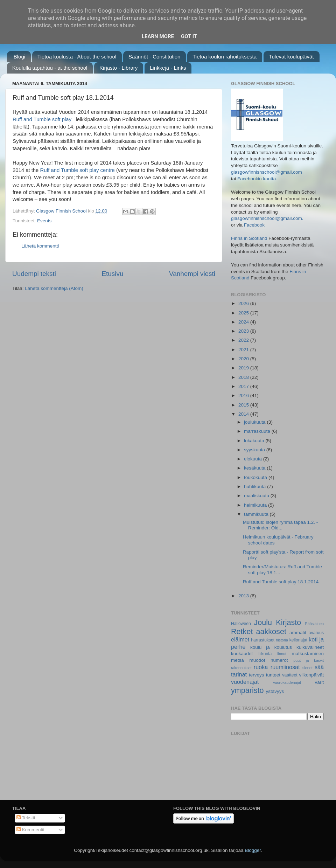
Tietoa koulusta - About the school (77, 57)
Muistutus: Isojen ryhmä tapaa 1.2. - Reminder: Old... (281, 525)
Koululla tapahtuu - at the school (50, 68)
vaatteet (290, 675)
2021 (244, 350)
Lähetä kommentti (40, 246)
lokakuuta (255, 441)
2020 (244, 359)
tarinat (239, 674)
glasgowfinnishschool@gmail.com (267, 172)
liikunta (265, 654)
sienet (307, 668)
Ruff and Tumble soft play (42, 119)
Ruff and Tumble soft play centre (77, 170)
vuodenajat (245, 682)
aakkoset (271, 631)
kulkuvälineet (310, 647)
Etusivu (113, 274)
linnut (282, 654)
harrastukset (263, 640)
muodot (257, 660)
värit (320, 682)
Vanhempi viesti (192, 274)
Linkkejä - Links (168, 68)
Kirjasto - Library (118, 68)
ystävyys (275, 691)
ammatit (298, 633)
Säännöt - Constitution (154, 57)
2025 (244, 313)
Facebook (254, 225)
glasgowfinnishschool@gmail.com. (267, 218)
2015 (244, 405)
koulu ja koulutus (271, 647)
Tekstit (26, 818)
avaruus (316, 633)
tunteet (273, 675)
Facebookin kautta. (257, 179)
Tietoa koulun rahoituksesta (225, 57)
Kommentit (30, 830)
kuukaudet (242, 654)
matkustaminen (308, 654)
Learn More (158, 36)
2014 (244, 414)
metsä (237, 660)
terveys (257, 675)
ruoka (261, 667)
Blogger (253, 850)
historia (282, 640)
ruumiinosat (285, 667)
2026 (244, 303)
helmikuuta (256, 505)
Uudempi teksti (34, 274)
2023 (244, 331)
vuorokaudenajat (287, 682)
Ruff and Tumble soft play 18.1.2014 (281, 582)
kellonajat (298, 640)
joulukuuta (255, 422)
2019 (244, 368)
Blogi (19, 57)
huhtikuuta (255, 487)
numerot (279, 660)
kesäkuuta (255, 468)
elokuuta (254, 459)
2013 (244, 596)
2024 (244, 322)
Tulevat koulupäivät (291, 57)
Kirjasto (288, 622)
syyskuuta (255, 450)
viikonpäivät (311, 675)
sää (319, 667)
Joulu (263, 622)
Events (44, 221)
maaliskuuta (257, 496)
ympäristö (247, 690)
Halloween (241, 624)
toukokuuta (256, 477)
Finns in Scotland (249, 238)
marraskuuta (258, 431)
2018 (244, 377)
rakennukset (241, 668)
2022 (244, 340)
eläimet (240, 639)
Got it (189, 36)
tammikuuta (257, 514)
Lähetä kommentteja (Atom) (54, 288)
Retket (242, 631)
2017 (244, 386)
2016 (244, 395)
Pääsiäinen (314, 624)
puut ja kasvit (309, 660)
